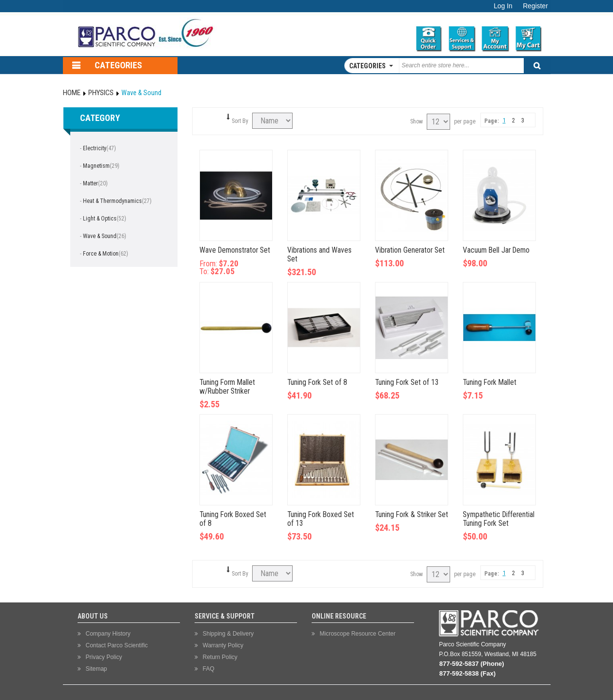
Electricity (95, 148)
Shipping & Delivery (228, 634)
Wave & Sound (100, 236)
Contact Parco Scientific (117, 645)
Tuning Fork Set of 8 (317, 382)
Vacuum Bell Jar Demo (496, 250)
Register (535, 6)
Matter (90, 183)
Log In (503, 6)
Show (416, 121)
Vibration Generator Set (410, 250)
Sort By (240, 121)
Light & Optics (100, 219)
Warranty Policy (223, 645)
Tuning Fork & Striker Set (412, 515)
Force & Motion (101, 254)
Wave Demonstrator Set (235, 250)
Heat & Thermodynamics (112, 201)
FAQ (209, 669)
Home (72, 93)
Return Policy (220, 657)
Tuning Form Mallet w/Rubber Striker (227, 387)
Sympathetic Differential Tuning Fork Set (499, 519)
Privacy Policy (104, 657)
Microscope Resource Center (358, 634)
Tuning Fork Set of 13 (407, 382)
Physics (101, 93)
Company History (108, 634)
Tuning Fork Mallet (490, 382)
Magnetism (96, 166)
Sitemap (97, 669)
